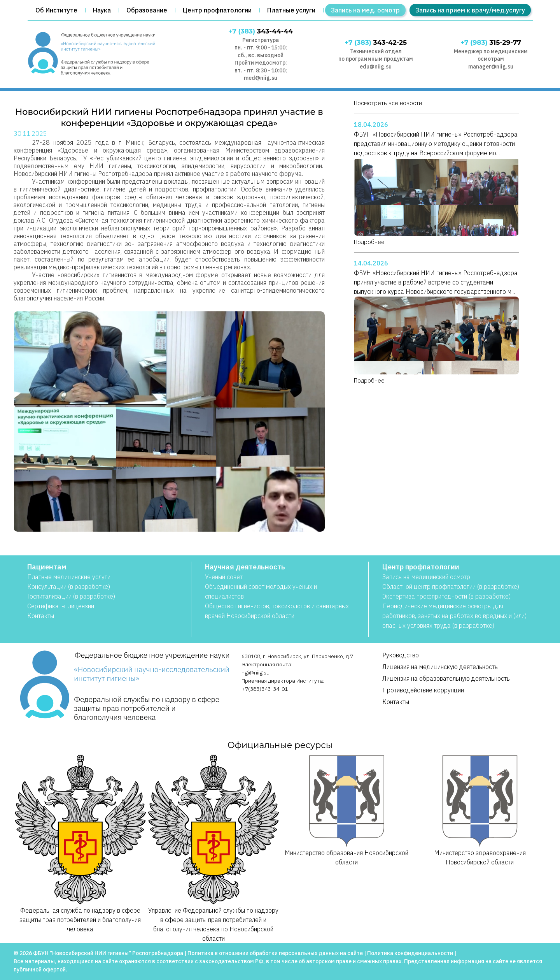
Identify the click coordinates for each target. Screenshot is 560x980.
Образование (147, 10)
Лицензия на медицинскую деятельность (440, 667)
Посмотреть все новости (388, 103)
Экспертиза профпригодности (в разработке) (446, 596)
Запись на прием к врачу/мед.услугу (470, 10)
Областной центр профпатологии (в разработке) (451, 587)
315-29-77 (491, 42)
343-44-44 (261, 31)
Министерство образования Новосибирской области (347, 810)
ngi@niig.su (255, 673)
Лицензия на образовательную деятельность (446, 678)
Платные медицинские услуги (69, 577)
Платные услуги (291, 10)
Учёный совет (224, 577)
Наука (102, 10)
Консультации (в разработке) (69, 587)
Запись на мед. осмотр (365, 10)
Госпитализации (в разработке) (71, 596)
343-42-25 (376, 42)
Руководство (401, 655)
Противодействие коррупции (423, 690)
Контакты (41, 616)
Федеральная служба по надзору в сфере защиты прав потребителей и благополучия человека (80, 843)
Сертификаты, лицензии (61, 606)
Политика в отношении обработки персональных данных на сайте (275, 953)
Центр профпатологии (217, 10)
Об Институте (56, 10)
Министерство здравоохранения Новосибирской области (480, 810)
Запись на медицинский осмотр (426, 577)
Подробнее (369, 242)
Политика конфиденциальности (410, 953)
